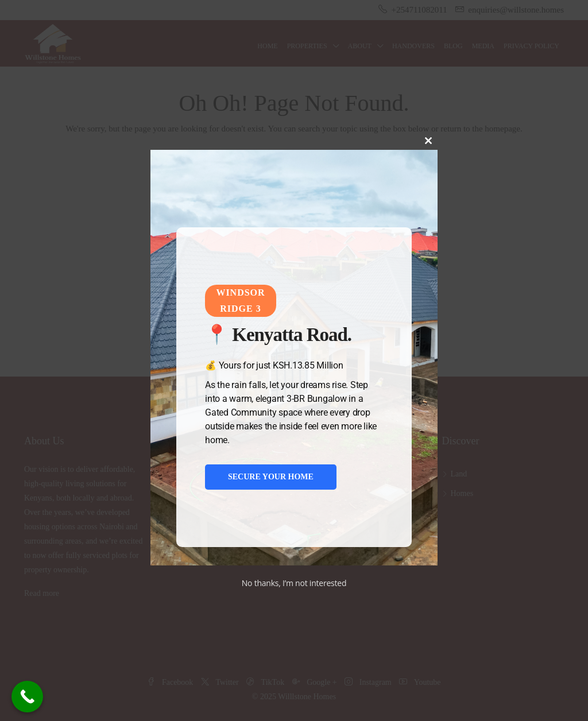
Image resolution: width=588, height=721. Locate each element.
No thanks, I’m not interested (294, 583)
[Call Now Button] (27, 697)
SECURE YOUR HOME (271, 477)
